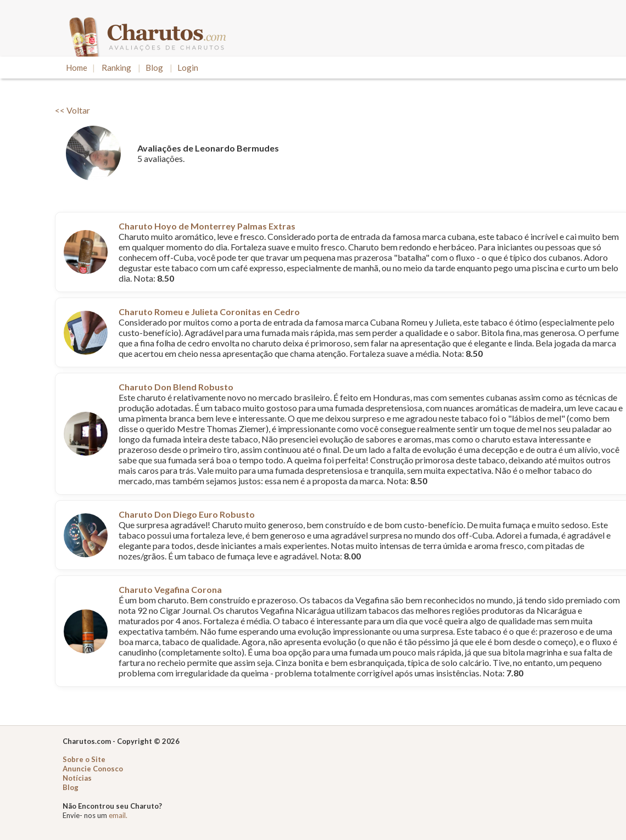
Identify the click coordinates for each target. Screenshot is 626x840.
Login (188, 68)
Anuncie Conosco (93, 769)
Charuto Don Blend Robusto (176, 387)
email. (118, 815)
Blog (154, 68)
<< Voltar (72, 110)
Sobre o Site (84, 759)
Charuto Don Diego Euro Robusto (187, 514)
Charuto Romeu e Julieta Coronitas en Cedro (209, 312)
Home (77, 68)
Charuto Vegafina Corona (170, 589)
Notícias (77, 778)
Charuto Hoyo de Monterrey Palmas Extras (207, 226)
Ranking (116, 68)
